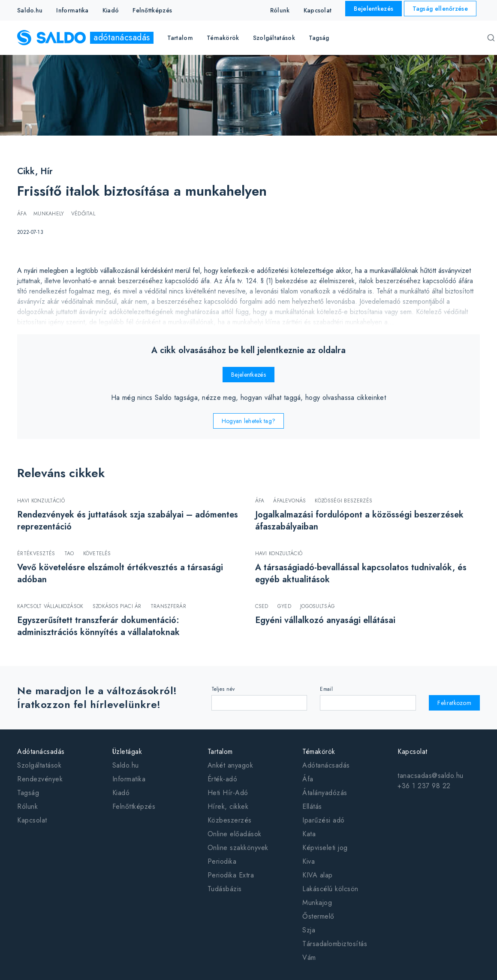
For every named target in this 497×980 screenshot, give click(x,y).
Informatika (72, 10)
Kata (309, 834)
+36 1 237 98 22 (424, 786)
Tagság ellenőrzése (440, 9)
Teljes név (223, 689)
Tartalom (220, 752)
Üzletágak (127, 752)
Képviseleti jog (325, 848)
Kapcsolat (318, 10)
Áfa (308, 779)
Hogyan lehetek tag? (249, 421)
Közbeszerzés (230, 820)
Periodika (222, 861)
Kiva (309, 861)
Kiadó (111, 10)
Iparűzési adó (324, 820)
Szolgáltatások (39, 765)
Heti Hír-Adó (228, 793)
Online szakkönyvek (238, 848)
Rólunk (280, 10)
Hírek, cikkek (228, 806)
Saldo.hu (30, 10)
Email (326, 689)
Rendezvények (40, 779)
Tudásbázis (225, 889)
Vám (309, 957)
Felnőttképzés (152, 10)
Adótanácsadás (41, 752)
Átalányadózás (325, 793)
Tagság (319, 38)
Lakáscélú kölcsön (330, 889)
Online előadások (235, 834)
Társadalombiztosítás (335, 944)
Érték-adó (223, 779)
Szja (309, 930)
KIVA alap (318, 875)
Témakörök (319, 752)
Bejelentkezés (374, 9)
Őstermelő (318, 916)
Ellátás (312, 806)
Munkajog (317, 903)
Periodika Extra (231, 875)
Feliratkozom (454, 703)
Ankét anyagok (230, 765)
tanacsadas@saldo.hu (431, 776)
